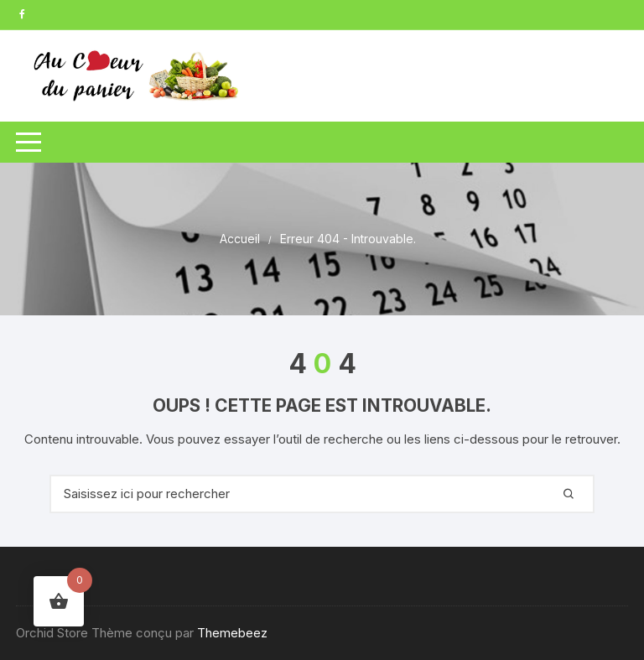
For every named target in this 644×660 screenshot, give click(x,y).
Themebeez (232, 633)
